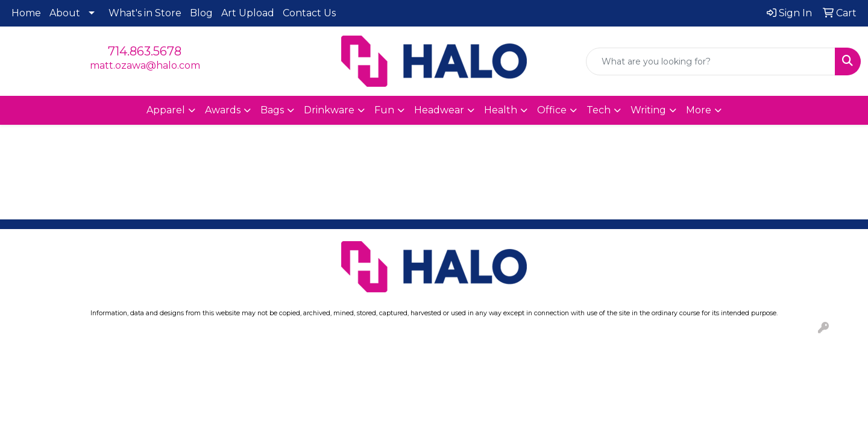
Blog (201, 13)
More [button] (699, 110)
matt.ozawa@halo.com (145, 65)
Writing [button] (648, 110)
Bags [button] (272, 110)
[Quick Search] (711, 61)
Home (26, 13)
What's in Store (145, 13)
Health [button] (501, 110)
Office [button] (552, 110)
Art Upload (248, 13)
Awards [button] (223, 110)
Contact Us (309, 13)
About (65, 13)
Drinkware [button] (329, 110)
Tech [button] (599, 110)
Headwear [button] (439, 110)
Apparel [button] (166, 110)
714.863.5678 (145, 51)
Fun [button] (384, 110)
